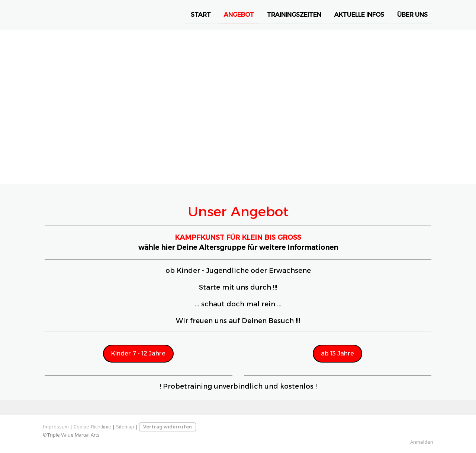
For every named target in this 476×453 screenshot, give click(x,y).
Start (201, 14)
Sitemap (125, 427)
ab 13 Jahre (337, 353)
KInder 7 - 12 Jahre (138, 353)
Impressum (56, 427)
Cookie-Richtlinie (92, 427)
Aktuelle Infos (359, 14)
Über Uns (412, 14)
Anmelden (422, 442)
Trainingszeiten (294, 14)
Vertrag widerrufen (168, 427)
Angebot (239, 14)
